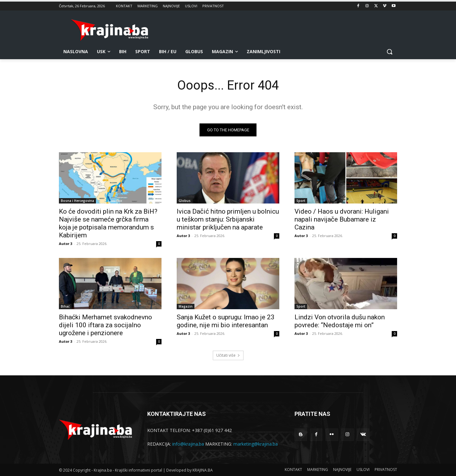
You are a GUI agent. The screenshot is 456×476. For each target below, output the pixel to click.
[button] (389, 52)
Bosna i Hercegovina (77, 201)
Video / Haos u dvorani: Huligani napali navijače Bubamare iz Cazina (342, 219)
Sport (301, 201)
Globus (185, 201)
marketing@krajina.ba (256, 444)
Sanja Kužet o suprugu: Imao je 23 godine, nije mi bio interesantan (226, 321)
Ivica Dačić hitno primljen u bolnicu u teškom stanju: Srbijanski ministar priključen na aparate (228, 219)
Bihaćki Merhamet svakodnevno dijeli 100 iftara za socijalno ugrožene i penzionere (105, 325)
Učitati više (228, 355)
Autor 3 (66, 244)
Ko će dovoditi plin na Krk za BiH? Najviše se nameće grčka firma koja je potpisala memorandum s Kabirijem (108, 223)
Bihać (65, 306)
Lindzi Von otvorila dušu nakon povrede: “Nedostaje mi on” (340, 321)
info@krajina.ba (188, 444)
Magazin (186, 306)
